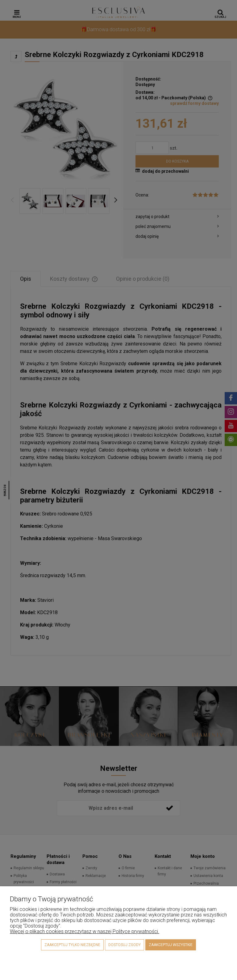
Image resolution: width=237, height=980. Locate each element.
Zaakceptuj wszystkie (171, 945)
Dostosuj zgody (125, 945)
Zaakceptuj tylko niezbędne (72, 945)
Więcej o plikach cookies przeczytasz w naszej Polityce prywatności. (85, 931)
